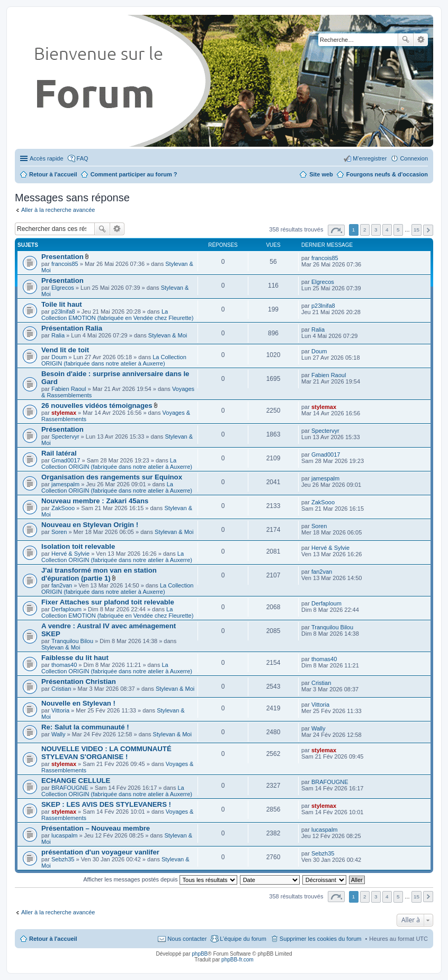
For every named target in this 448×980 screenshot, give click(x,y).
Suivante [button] (428, 230)
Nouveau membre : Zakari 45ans (95, 501)
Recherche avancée (421, 40)
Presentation (62, 257)
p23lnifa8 (63, 311)
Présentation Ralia (72, 328)
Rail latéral (59, 453)
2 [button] (365, 230)
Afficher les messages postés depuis (160, 879)
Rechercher (406, 40)
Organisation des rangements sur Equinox (112, 477)
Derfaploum (66, 609)
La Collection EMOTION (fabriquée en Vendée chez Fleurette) (117, 315)
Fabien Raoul (69, 389)
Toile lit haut (62, 304)
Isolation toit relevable (78, 546)
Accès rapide (47, 158)
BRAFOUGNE (70, 788)
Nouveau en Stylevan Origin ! (90, 525)
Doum (59, 357)
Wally (58, 734)
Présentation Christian (79, 681)
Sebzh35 (63, 859)
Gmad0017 (66, 460)
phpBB (200, 954)
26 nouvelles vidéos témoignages (97, 406)
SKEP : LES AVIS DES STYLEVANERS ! (106, 804)
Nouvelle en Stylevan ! (78, 703)
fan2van (62, 585)
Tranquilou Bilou (72, 641)
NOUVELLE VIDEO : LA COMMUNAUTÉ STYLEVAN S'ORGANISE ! (106, 753)
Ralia (58, 335)
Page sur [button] (336, 230)
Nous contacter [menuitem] (187, 939)
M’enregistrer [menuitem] (370, 158)
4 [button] (387, 230)
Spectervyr (65, 436)
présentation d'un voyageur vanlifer (100, 852)
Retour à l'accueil (53, 939)
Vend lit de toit (65, 350)
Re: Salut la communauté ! (85, 727)
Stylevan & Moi (168, 335)
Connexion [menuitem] (414, 158)
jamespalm (65, 484)
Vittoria (60, 710)
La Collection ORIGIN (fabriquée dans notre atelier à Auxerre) (114, 360)
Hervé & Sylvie (70, 554)
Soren (59, 532)
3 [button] (376, 230)
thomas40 (64, 665)
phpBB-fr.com (238, 960)
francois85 (65, 264)
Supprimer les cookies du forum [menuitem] (321, 939)
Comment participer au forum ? (134, 174)
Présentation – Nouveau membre (96, 828)
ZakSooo (63, 508)
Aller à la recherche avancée (58, 210)
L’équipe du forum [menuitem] (243, 939)
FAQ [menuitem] (83, 158)
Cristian (61, 689)
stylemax (64, 413)
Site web (321, 174)
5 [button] (398, 230)
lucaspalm (65, 835)
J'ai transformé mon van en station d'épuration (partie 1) (99, 574)
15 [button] (416, 230)
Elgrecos (63, 288)
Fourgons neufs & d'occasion (387, 174)
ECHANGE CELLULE (76, 781)
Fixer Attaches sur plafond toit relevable (108, 602)
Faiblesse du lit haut (75, 658)
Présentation (62, 280)
